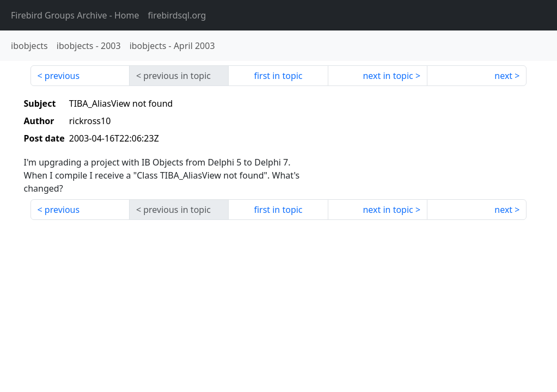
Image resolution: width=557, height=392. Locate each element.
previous (62, 76)
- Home (75, 15)
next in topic (388, 76)
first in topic (278, 76)
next (503, 76)
